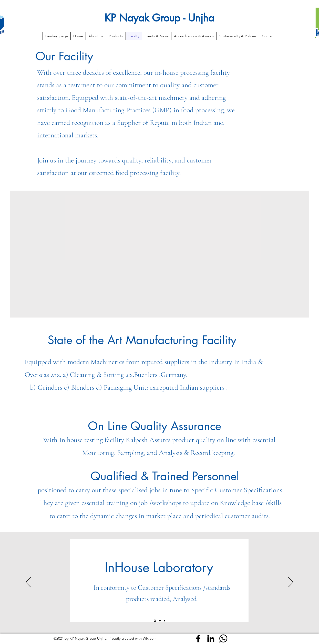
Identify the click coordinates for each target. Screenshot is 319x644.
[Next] (291, 583)
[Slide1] (155, 621)
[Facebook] (198, 638)
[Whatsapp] (223, 638)
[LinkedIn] (211, 638)
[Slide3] (164, 621)
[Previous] (28, 583)
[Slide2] (160, 621)
